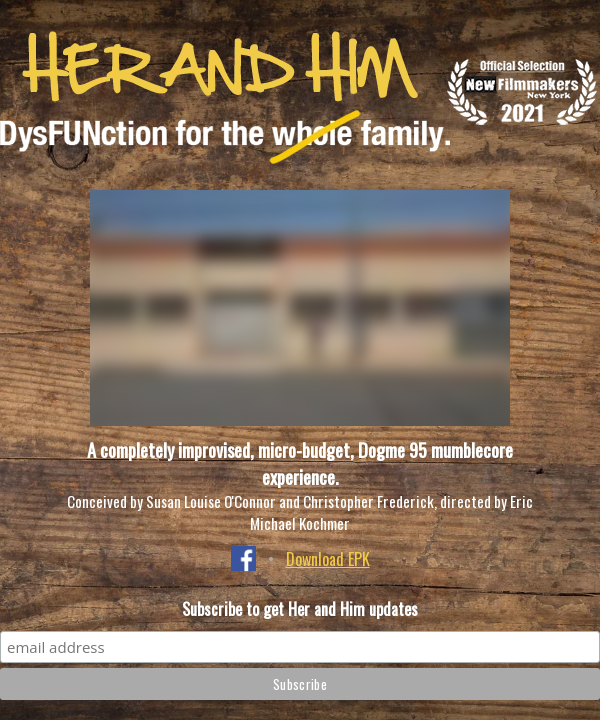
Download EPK (328, 559)
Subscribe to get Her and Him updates (300, 609)
